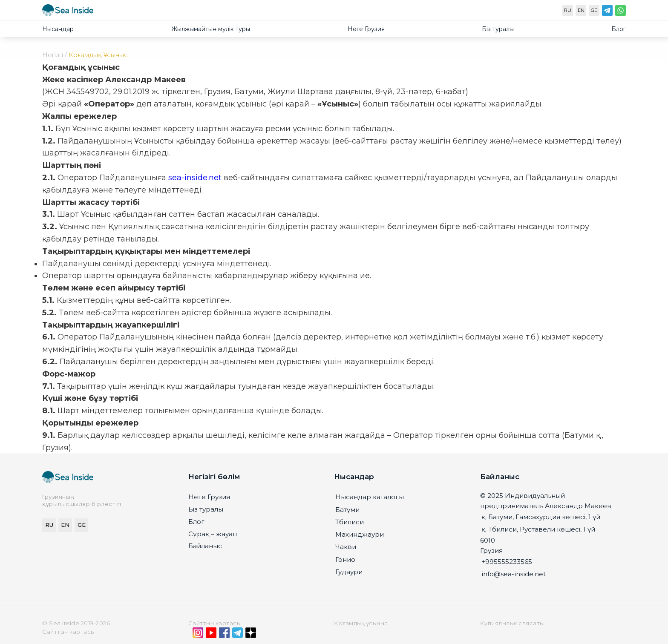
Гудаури (349, 572)
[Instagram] (198, 635)
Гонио (345, 559)
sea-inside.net (195, 178)
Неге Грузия (366, 29)
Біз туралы (498, 29)
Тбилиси (350, 522)
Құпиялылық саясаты (512, 623)
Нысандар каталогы (370, 497)
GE (594, 10)
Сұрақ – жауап (213, 534)
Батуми (347, 510)
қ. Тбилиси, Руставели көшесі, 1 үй (538, 529)
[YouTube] (211, 635)
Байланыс (205, 546)
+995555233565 (507, 562)
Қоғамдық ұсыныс (361, 623)
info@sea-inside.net (514, 574)
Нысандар (58, 29)
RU (568, 10)
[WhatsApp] (620, 12)
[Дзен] (251, 635)
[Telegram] (607, 12)
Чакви (346, 547)
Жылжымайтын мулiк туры (211, 29)
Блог (619, 29)
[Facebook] (224, 635)
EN (581, 10)
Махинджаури (360, 534)
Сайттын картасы (215, 623)
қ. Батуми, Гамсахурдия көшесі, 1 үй (541, 517)
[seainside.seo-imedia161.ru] (68, 12)
